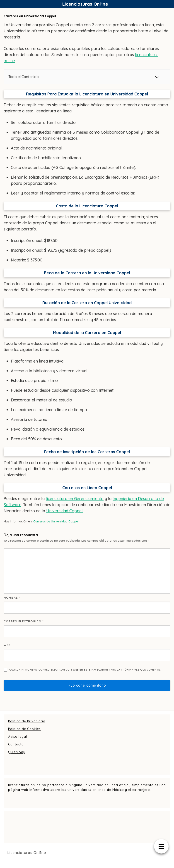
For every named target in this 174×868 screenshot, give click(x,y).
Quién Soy (17, 752)
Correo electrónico (24, 621)
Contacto (16, 744)
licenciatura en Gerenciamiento (75, 499)
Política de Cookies (24, 729)
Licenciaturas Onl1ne (85, 4)
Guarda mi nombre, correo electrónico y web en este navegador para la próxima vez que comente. (85, 670)
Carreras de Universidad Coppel (56, 521)
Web (7, 645)
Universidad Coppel (64, 511)
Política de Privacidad (27, 721)
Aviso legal (18, 737)
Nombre (12, 598)
